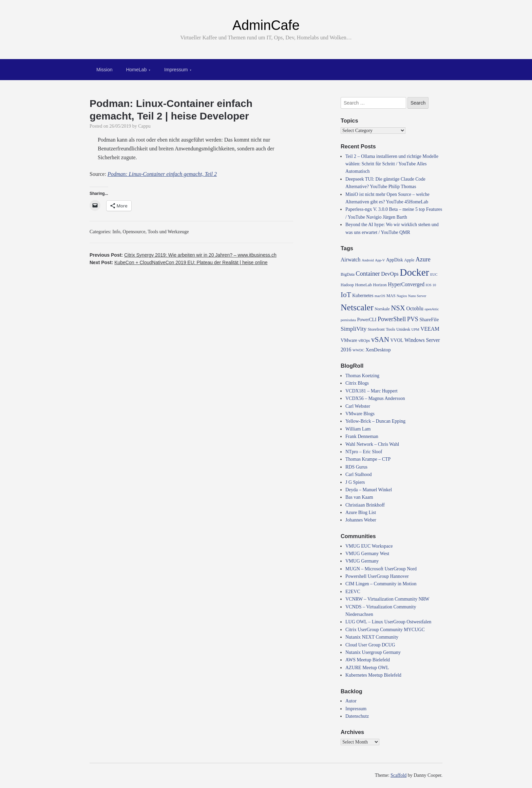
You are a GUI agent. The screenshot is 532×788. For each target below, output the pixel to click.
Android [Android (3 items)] (368, 260)
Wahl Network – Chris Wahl (372, 444)
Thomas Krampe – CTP (368, 459)
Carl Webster (358, 406)
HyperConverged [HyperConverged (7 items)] (406, 284)
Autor (351, 701)
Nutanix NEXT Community (372, 637)
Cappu (144, 126)
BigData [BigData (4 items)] (348, 274)
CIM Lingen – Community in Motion (381, 584)
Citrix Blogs (357, 383)
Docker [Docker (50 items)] (414, 272)
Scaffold (398, 775)
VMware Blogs (360, 414)
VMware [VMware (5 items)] (349, 340)
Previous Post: (183, 255)
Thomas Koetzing (362, 376)
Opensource (134, 232)
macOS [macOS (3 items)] (380, 296)
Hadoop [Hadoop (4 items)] (347, 285)
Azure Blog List (361, 512)
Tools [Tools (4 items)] (390, 329)
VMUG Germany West (367, 554)
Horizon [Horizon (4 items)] (380, 285)
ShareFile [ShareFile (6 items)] (429, 319)
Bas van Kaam (359, 497)
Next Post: (179, 262)
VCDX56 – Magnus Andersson (375, 398)
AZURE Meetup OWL (367, 668)
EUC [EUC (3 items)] (434, 274)
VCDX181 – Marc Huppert (372, 391)
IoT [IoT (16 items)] (346, 295)
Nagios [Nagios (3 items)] (402, 296)
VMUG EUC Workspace (369, 546)
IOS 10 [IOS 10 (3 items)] (431, 285)
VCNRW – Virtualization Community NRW (387, 599)
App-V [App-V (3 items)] (380, 260)
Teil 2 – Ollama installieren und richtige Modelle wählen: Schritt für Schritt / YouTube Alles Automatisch (392, 164)
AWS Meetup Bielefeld (368, 660)
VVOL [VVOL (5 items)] (397, 340)
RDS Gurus (356, 467)
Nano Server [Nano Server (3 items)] (417, 296)
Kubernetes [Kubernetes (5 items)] (363, 296)
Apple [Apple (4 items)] (409, 260)
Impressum (176, 70)
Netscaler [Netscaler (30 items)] (357, 307)
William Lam (358, 429)
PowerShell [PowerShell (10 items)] (392, 319)
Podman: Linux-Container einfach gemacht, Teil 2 (162, 174)
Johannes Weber (361, 520)
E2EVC (353, 592)
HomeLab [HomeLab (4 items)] (364, 285)
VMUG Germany (362, 561)
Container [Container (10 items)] (368, 274)
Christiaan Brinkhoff (365, 505)
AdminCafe (266, 25)
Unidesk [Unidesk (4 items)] (403, 329)
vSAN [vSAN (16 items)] (380, 340)
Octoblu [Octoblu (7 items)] (415, 308)
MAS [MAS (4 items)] (391, 296)
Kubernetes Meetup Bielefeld (373, 675)
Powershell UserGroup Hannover (377, 576)
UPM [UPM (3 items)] (415, 329)
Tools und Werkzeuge (168, 232)
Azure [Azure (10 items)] (423, 259)
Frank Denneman (362, 436)
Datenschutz (357, 716)
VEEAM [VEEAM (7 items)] (430, 329)
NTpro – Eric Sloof (364, 452)
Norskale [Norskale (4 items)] (382, 309)
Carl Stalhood (358, 474)
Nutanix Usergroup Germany (373, 652)
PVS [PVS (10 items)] (413, 319)
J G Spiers (355, 482)
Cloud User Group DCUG (370, 645)
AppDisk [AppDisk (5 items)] (394, 260)
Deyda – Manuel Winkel (369, 490)
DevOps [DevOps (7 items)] (390, 274)
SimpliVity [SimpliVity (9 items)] (354, 329)
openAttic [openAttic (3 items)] (432, 309)
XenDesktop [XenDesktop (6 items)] (378, 350)
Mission (104, 70)
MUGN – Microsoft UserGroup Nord (381, 569)
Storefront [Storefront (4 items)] (376, 329)
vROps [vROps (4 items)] (364, 341)
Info (116, 232)
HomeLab (136, 70)
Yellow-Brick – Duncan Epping (375, 421)
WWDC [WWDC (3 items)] (358, 350)
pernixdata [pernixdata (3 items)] (348, 320)
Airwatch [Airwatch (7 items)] (350, 260)
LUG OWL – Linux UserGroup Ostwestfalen (388, 622)
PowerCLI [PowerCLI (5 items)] (367, 320)
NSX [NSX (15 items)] (398, 308)
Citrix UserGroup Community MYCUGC (385, 630)
